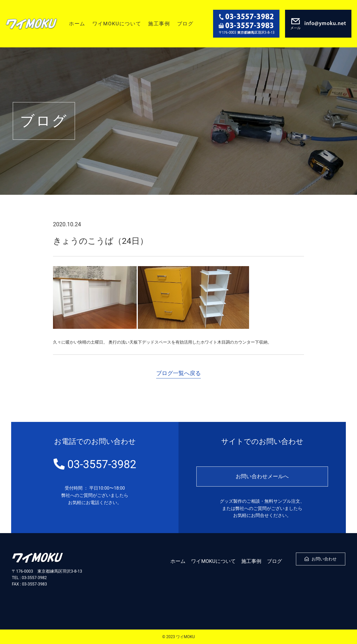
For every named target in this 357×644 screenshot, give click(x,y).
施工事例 (159, 24)
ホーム (77, 24)
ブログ (185, 24)
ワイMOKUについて (117, 24)
